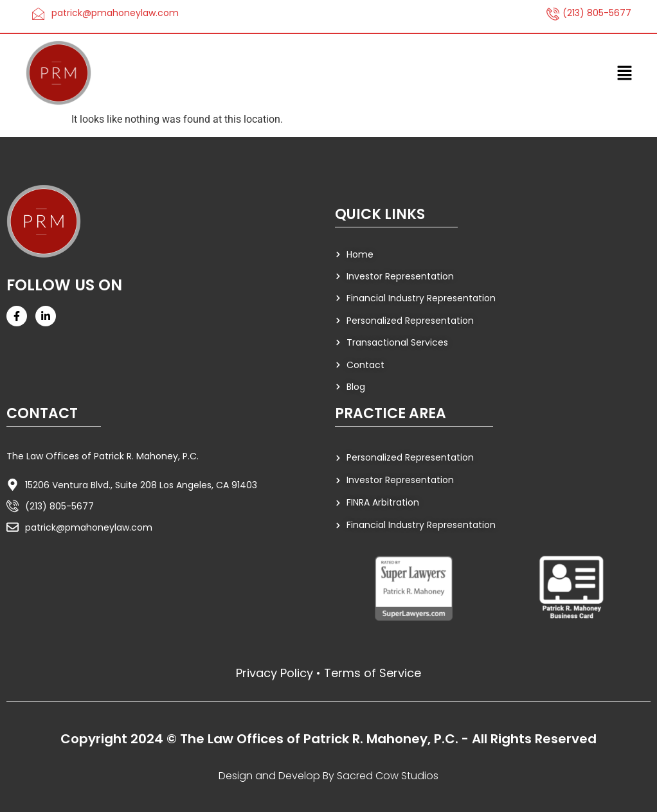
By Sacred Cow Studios (381, 776)
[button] (625, 73)
